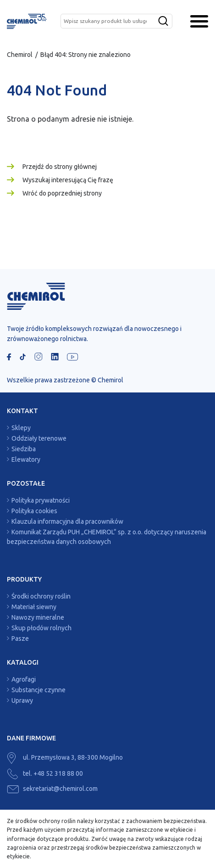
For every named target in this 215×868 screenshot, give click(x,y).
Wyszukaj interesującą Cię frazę (68, 180)
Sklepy (21, 428)
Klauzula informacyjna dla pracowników (67, 521)
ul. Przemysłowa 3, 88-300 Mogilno (65, 757)
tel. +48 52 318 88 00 (45, 773)
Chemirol (20, 55)
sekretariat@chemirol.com (52, 789)
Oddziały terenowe (39, 438)
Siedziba (24, 449)
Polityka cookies (34, 511)
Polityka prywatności (41, 500)
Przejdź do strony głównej (60, 167)
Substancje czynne (39, 690)
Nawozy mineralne (38, 617)
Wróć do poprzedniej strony (62, 193)
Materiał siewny (34, 607)
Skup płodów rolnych (41, 628)
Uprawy (22, 700)
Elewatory (26, 459)
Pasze (20, 638)
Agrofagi (24, 679)
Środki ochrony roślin (41, 596)
